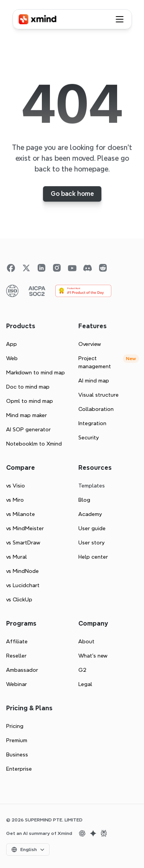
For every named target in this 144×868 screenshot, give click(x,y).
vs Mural (17, 557)
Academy (90, 514)
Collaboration (96, 409)
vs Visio (16, 486)
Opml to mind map (30, 401)
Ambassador (22, 670)
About (86, 641)
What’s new (93, 656)
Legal (85, 684)
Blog (84, 500)
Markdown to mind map (36, 372)
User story (91, 542)
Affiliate (17, 641)
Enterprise (19, 769)
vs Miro (15, 500)
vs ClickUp (19, 599)
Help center (93, 557)
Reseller (16, 656)
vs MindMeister (25, 528)
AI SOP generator (28, 429)
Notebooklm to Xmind (34, 444)
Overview (90, 344)
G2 (82, 670)
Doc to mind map (28, 387)
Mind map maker (26, 415)
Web (12, 358)
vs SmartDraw (23, 542)
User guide (92, 528)
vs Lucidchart (23, 585)
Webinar (17, 684)
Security (89, 437)
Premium (17, 740)
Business (17, 754)
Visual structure (98, 395)
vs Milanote (21, 514)
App (12, 344)
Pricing (15, 726)
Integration (92, 423)
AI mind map (94, 381)
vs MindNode (22, 571)
